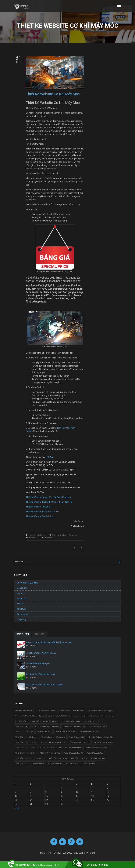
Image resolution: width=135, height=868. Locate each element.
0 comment (33, 538)
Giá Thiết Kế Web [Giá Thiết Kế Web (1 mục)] (22, 721)
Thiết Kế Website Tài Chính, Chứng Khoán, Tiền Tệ (49, 502)
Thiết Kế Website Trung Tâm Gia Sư (42, 512)
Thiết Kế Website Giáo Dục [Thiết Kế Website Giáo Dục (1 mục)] (103, 742)
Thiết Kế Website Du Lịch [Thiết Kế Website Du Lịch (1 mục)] (79, 742)
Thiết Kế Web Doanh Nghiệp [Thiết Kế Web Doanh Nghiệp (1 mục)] (74, 727)
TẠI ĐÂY (50, 457)
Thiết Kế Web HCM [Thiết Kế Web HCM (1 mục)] (44, 732)
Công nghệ (57, 535)
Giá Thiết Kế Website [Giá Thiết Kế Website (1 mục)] (40, 721)
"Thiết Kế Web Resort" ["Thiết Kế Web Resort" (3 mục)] (24, 711)
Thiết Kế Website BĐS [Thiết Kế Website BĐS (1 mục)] (77, 737)
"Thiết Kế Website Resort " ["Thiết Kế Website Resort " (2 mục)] (46, 711)
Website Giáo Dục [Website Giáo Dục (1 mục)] (73, 764)
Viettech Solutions (39, 535)
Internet (65, 535)
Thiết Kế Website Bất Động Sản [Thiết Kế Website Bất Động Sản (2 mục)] (101, 737)
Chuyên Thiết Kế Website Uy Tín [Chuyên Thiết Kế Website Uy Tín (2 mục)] (72, 711)
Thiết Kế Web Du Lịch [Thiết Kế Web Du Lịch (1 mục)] (97, 727)
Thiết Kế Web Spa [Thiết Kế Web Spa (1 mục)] (98, 758)
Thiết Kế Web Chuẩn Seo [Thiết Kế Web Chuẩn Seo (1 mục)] (50, 727)
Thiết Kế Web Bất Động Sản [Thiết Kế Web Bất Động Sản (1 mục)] (26, 727)
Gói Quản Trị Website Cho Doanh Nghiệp (45, 685)
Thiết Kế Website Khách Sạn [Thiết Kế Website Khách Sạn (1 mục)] (96, 748)
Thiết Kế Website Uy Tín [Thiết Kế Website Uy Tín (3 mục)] (57, 758)
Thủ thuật (22, 609)
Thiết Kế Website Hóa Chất (38, 507)
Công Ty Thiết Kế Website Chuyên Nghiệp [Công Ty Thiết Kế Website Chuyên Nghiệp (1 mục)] (97, 716)
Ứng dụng (22, 619)
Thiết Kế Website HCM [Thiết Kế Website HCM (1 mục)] (46, 748)
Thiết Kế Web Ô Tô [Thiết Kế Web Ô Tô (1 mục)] (22, 764)
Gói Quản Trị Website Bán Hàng (40, 674)
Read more (49, 538)
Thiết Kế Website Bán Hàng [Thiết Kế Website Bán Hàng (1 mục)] (26, 737)
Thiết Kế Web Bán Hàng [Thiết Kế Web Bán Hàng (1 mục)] (71, 721)
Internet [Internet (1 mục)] (55, 721)
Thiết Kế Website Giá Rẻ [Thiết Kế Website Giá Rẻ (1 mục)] (25, 748)
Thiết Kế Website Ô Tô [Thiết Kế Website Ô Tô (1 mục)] (79, 758)
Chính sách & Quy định (27, 583)
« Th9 (17, 808)
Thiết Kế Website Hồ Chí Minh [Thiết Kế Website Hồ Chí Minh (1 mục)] (70, 748)
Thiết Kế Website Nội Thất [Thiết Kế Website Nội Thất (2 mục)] (50, 753)
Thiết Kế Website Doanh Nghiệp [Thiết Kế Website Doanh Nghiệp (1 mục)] (54, 742)
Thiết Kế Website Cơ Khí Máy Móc (53, 94)
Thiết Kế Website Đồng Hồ (38, 663)
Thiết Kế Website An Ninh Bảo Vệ (41, 653)
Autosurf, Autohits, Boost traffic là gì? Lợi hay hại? (49, 642)
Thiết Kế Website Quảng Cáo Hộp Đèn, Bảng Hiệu (48, 497)
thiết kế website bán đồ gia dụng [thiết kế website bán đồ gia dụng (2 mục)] (53, 737)
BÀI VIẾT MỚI (23, 634)
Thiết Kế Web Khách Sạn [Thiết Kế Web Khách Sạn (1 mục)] (88, 732)
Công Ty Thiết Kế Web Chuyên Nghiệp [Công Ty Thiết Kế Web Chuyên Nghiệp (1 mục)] (63, 716)
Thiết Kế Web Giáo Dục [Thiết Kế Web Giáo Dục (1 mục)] (24, 732)
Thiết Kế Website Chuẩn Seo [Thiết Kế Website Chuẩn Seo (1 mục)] (26, 742)
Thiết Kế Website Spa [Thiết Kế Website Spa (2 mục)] (95, 753)
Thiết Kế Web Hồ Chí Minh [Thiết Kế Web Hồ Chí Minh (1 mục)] (65, 732)
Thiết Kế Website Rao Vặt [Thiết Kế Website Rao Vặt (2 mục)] (73, 753)
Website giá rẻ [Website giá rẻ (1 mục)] (89, 764)
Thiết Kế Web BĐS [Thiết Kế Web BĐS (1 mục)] (90, 721)
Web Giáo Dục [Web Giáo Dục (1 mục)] (39, 764)
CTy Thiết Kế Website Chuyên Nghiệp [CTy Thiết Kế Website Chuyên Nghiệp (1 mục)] (30, 716)
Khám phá (22, 598)
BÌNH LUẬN (40, 634)
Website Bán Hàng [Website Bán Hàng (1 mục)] (55, 764)
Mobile (20, 604)
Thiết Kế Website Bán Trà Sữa (40, 516)
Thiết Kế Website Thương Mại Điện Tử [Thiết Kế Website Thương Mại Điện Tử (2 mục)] (30, 758)
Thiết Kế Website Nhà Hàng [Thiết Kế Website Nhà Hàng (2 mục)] (26, 753)
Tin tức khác (74, 535)
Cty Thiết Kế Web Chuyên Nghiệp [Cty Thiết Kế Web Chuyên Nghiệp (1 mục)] (101, 711)
